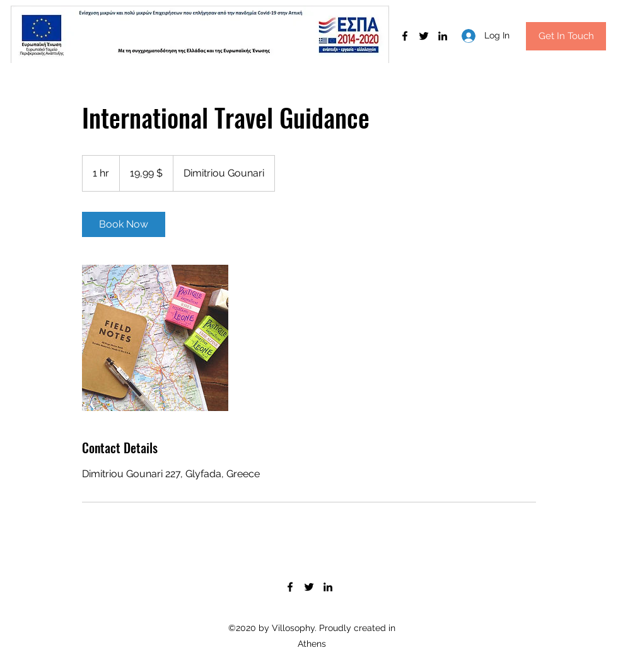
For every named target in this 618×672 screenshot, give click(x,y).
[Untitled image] (155, 338)
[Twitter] (424, 36)
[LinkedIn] (443, 36)
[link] (124, 224)
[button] (566, 36)
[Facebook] (405, 36)
